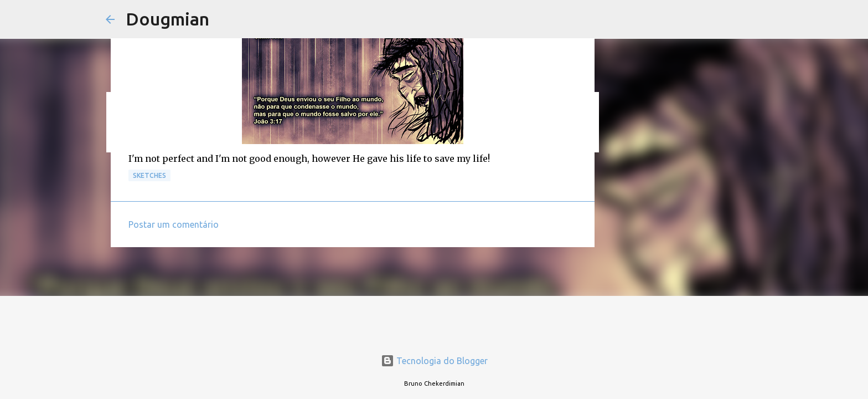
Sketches (149, 175)
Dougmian (167, 19)
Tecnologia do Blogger (434, 361)
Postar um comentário (174, 224)
